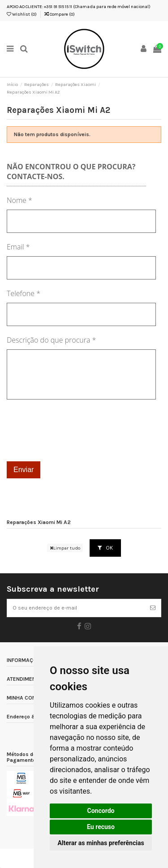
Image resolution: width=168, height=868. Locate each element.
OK (105, 548)
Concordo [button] (101, 811)
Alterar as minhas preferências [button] (101, 843)
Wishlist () (22, 14)
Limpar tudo (65, 548)
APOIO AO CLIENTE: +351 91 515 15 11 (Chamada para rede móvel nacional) (79, 7)
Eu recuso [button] (101, 827)
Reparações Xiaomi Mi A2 (39, 522)
